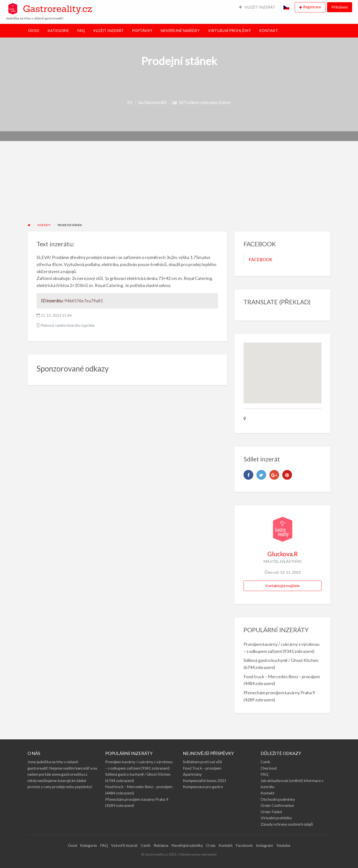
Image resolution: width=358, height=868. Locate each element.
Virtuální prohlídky (276, 818)
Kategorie (89, 845)
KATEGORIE (58, 30)
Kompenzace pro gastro (203, 787)
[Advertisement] (179, 186)
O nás (211, 845)
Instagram (264, 845)
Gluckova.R (283, 554)
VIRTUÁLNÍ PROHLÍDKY (229, 30)
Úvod (72, 845)
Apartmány (192, 774)
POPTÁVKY (142, 30)
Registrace (312, 7)
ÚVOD (34, 30)
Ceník (265, 762)
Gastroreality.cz (57, 9)
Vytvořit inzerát (124, 845)
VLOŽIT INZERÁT (257, 7)
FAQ (81, 30)
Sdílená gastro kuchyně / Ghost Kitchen (281, 660)
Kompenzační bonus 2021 (205, 780)
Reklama (161, 845)
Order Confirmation (277, 805)
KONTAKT (269, 30)
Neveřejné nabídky (187, 845)
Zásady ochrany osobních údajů (287, 824)
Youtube (283, 845)
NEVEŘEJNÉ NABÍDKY (180, 30)
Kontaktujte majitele (283, 586)
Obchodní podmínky (278, 799)
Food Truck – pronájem (202, 768)
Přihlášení (339, 7)
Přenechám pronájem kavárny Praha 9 (279, 693)
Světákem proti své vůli (202, 762)
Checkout (269, 768)
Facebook (244, 845)
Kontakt (268, 793)
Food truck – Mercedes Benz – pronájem (282, 677)
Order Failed (271, 812)
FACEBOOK (260, 259)
